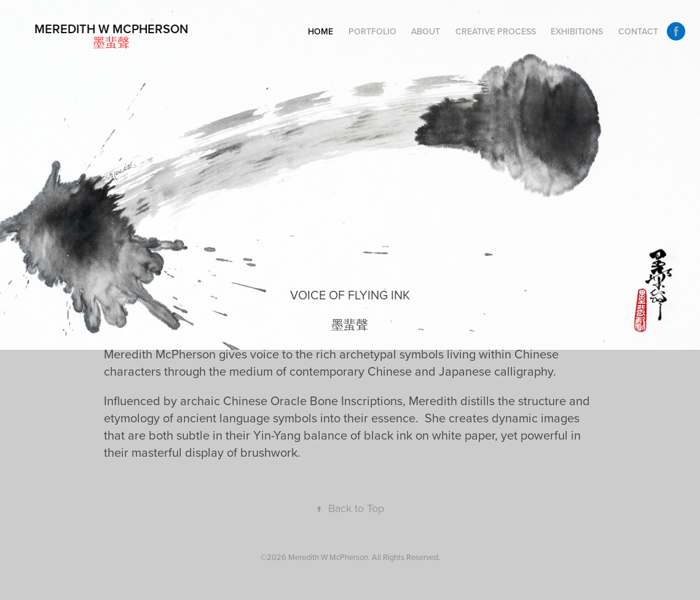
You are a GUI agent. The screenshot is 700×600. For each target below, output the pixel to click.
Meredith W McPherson (111, 29)
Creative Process (496, 31)
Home (321, 31)
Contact (638, 31)
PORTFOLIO (372, 31)
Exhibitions (577, 31)
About (426, 31)
